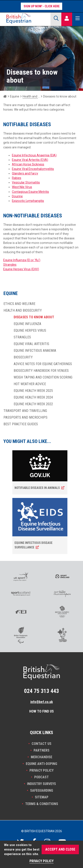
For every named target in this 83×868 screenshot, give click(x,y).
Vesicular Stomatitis (26, 182)
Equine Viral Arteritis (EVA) (30, 160)
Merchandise (41, 757)
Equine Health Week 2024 (33, 397)
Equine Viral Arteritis (31, 344)
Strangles (10, 265)
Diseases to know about (34, 317)
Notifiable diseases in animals (37, 488)
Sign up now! (33, 6)
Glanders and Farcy (25, 173)
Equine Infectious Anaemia (35, 351)
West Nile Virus (22, 187)
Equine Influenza (27, 324)
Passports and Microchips (25, 418)
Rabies (17, 178)
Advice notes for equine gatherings (43, 364)
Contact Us (41, 744)
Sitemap (42, 797)
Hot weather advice (30, 384)
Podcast (41, 777)
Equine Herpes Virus (30, 331)
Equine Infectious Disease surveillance (33, 545)
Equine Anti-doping (41, 764)
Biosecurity (23, 357)
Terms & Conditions (42, 804)
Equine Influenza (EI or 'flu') (22, 260)
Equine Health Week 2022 (33, 404)
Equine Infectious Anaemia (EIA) (34, 155)
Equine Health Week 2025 (33, 391)
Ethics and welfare (19, 304)
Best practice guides (21, 424)
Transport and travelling (25, 411)
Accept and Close (60, 849)
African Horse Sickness (28, 164)
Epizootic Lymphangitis (28, 201)
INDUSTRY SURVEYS (41, 784)
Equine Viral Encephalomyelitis (33, 169)
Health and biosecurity (31, 96)
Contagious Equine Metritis (30, 192)
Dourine (17, 196)
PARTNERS (41, 750)
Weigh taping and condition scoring (43, 377)
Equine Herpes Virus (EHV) (21, 269)
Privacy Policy (41, 770)
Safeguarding (42, 790)
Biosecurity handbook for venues (41, 371)
